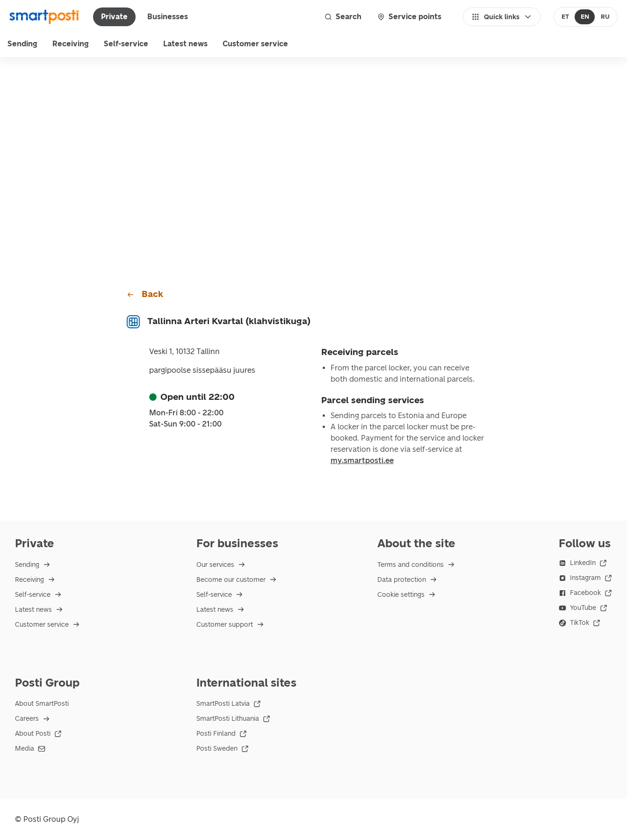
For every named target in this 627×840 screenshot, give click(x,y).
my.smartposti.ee (362, 460)
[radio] (566, 17)
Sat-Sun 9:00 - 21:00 (185, 424)
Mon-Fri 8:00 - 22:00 (186, 413)
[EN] (585, 17)
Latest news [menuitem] (185, 44)
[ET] (566, 17)
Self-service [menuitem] (126, 44)
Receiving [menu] (71, 44)
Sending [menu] (22, 44)
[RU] (605, 17)
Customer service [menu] (255, 44)
